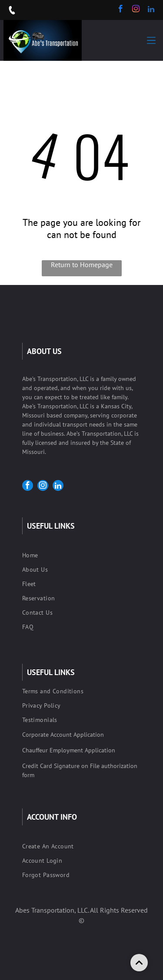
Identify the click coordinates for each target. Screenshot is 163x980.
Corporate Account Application (63, 735)
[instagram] (136, 10)
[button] (151, 40)
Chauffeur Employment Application (69, 750)
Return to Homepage (82, 265)
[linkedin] (151, 10)
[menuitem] (81, 556)
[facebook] (121, 10)
